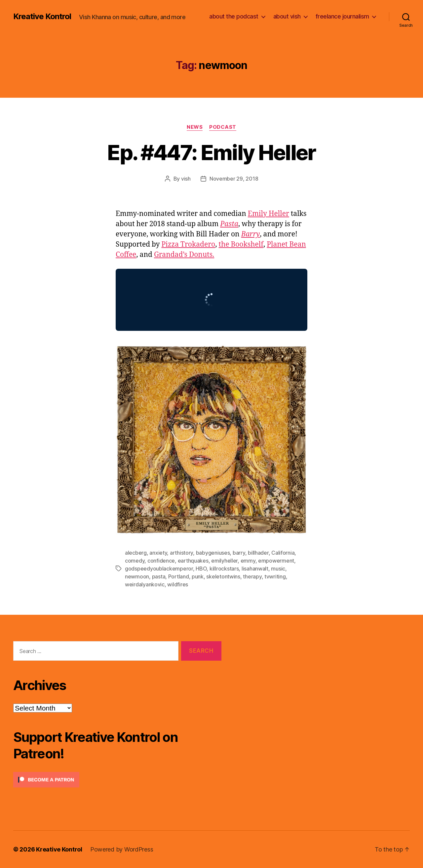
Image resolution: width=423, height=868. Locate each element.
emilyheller (224, 561)
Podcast (223, 127)
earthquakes (193, 561)
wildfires (178, 584)
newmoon (137, 576)
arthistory (181, 553)
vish (186, 179)
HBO (201, 569)
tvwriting (275, 576)
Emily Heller (269, 214)
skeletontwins (223, 576)
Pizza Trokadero (188, 244)
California (283, 553)
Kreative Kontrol (42, 17)
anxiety (158, 553)
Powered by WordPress (122, 849)
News (195, 127)
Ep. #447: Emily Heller (211, 152)
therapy (252, 576)
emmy (248, 561)
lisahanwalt (255, 569)
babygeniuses (213, 553)
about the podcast (234, 16)
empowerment (276, 561)
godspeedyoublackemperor (159, 569)
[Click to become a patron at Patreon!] (117, 780)
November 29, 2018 (234, 179)
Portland (179, 576)
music (278, 569)
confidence (161, 561)
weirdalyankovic (145, 584)
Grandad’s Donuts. (184, 255)
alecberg (136, 553)
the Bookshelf (241, 244)
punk (198, 576)
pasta (159, 576)
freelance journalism (342, 16)
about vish (287, 16)
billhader (258, 553)
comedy (135, 561)
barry (239, 553)
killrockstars (224, 569)
